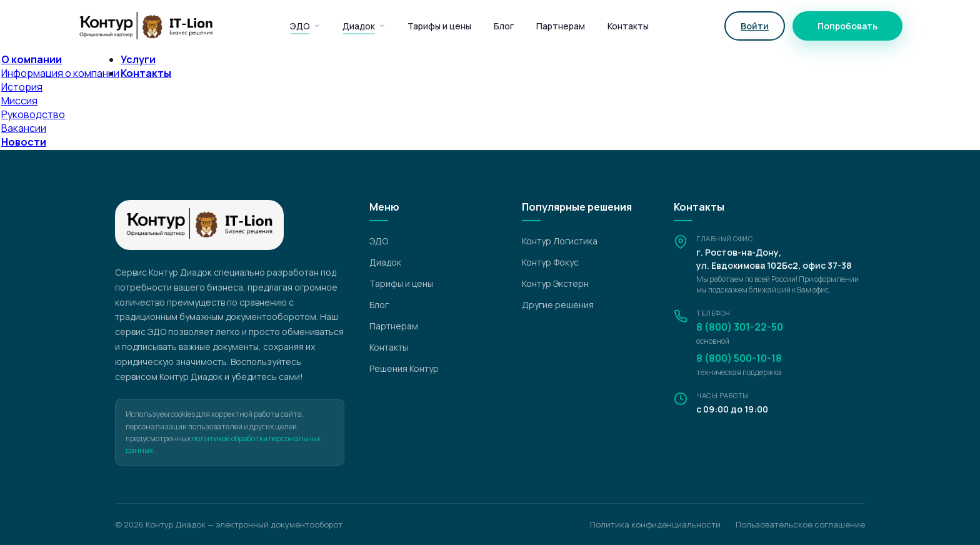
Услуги (138, 59)
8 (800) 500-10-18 (739, 358)
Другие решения (558, 305)
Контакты (628, 26)
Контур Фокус (550, 262)
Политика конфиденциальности (655, 524)
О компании (32, 59)
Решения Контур (404, 368)
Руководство (33, 114)
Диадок (364, 26)
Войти (755, 26)
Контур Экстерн (555, 283)
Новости (24, 142)
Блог (504, 26)
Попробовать (847, 26)
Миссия (19, 101)
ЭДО (305, 26)
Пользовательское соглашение (800, 524)
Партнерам (561, 26)
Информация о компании (60, 73)
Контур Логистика (560, 241)
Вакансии (24, 128)
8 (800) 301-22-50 (740, 327)
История (22, 87)
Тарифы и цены (439, 26)
